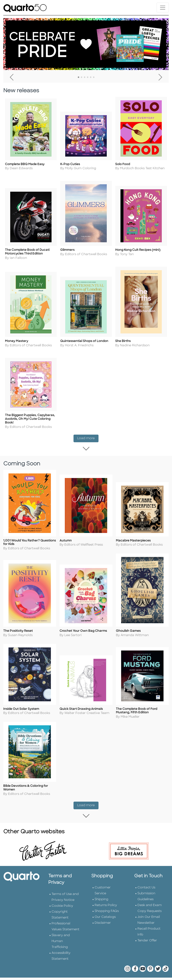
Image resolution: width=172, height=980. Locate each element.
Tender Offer (147, 933)
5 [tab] (91, 77)
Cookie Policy (62, 898)
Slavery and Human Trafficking (61, 934)
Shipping (101, 892)
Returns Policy (106, 898)
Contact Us (146, 880)
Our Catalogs (105, 909)
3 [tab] (85, 77)
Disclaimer (103, 915)
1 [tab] (78, 77)
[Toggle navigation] (163, 8)
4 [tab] (88, 77)
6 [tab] (94, 77)
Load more (88, 426)
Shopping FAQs (107, 904)
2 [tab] (82, 77)
